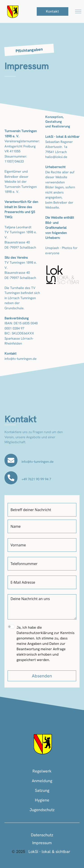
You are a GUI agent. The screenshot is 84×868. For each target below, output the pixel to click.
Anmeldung (42, 781)
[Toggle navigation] (78, 12)
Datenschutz (42, 835)
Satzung (42, 790)
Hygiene (42, 800)
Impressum (42, 843)
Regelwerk (42, 771)
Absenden (42, 676)
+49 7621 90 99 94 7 (36, 479)
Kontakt (52, 11)
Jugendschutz (42, 810)
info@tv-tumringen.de (38, 462)
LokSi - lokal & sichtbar (49, 851)
